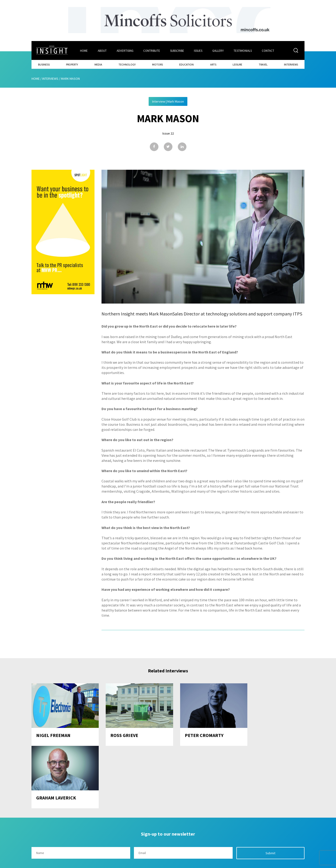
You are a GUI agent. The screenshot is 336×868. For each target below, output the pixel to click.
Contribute (152, 50)
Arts (213, 64)
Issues (199, 50)
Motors (157, 64)
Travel (263, 64)
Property (72, 64)
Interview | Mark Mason (168, 101)
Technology (127, 64)
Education (186, 64)
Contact (269, 50)
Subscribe (177, 50)
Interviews (291, 64)
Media (98, 64)
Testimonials (243, 50)
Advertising (125, 50)
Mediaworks (71, 863)
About (102, 50)
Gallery (219, 50)
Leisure (237, 64)
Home (84, 50)
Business (44, 64)
